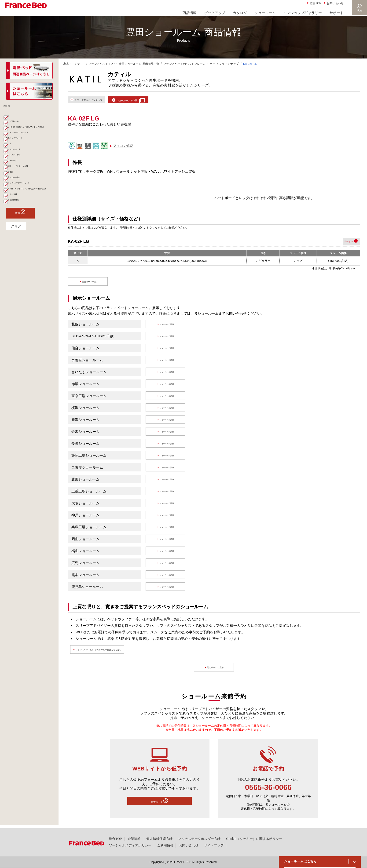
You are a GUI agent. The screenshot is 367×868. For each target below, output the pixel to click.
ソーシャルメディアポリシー (130, 845)
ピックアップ (215, 13)
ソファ (14, 167)
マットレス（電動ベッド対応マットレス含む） (31, 139)
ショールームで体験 (150, 101)
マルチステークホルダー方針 (199, 839)
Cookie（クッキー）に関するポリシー (254, 839)
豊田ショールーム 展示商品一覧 (139, 64)
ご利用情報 (165, 845)
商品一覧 (14, 109)
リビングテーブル (22, 185)
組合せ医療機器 (21, 260)
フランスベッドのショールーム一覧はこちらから (117, 653)
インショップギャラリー (303, 13)
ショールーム (265, 13)
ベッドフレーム (21, 128)
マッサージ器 (19, 252)
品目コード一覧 (90, 285)
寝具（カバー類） (22, 221)
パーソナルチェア (22, 176)
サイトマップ (214, 845)
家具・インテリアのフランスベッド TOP (89, 64)
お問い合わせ (335, 3)
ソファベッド (19, 194)
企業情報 (134, 839)
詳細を (339, 245)
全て (13, 119)
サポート (337, 13)
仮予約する (160, 805)
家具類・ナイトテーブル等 (29, 203)
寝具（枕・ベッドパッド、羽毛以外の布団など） (31, 241)
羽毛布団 (16, 212)
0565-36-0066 (268, 791)
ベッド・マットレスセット (29, 150)
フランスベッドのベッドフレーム (184, 64)
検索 (359, 10)
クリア (16, 288)
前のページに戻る (216, 671)
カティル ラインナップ (224, 64)
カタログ (240, 13)
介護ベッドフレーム (24, 158)
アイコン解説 (123, 149)
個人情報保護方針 (159, 839)
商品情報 (190, 13)
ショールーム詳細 (168, 328)
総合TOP (316, 3)
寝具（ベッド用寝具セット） (31, 230)
